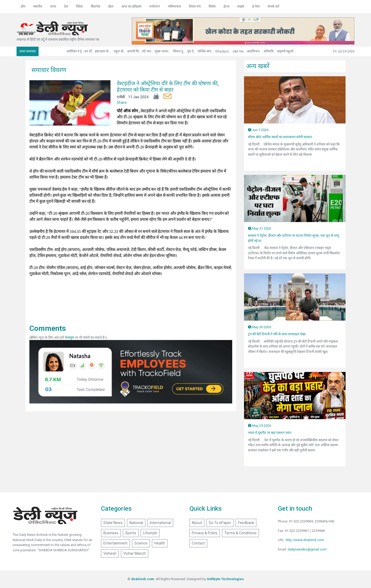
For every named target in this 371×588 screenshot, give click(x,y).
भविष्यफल (174, 6)
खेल (111, 6)
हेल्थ (226, 6)
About (197, 523)
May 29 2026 (259, 426)
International (160, 523)
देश (66, 6)
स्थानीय (38, 6)
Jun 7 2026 (258, 130)
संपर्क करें (273, 6)
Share (122, 103)
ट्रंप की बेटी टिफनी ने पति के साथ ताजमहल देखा (277, 334)
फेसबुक (70, 338)
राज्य (53, 6)
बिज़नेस (96, 6)
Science (141, 543)
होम (23, 6)
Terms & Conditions (240, 533)
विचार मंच (195, 6)
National (136, 523)
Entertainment (115, 543)
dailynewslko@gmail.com (307, 549)
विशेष (212, 6)
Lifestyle (150, 533)
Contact (198, 543)
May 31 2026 (259, 228)
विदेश (79, 6)
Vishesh (110, 553)
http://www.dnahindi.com (305, 540)
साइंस (241, 6)
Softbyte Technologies (225, 579)
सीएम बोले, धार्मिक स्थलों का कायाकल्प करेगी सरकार (280, 137)
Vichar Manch (135, 553)
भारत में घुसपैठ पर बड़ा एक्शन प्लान (270, 433)
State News (113, 523)
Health (160, 543)
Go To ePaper (220, 523)
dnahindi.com (143, 579)
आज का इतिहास (131, 6)
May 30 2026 (259, 327)
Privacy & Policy (205, 533)
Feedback (246, 523)
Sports (131, 533)
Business (111, 533)
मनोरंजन (155, 6)
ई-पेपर (256, 6)
